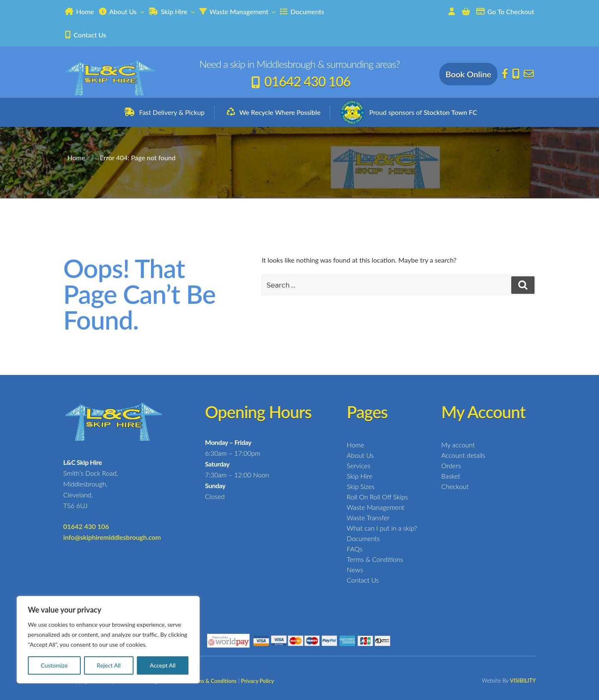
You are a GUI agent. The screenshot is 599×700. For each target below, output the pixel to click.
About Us (122, 11)
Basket (451, 476)
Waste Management (238, 11)
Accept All (163, 665)
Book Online (468, 74)
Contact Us (85, 35)
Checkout (455, 486)
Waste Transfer (368, 518)
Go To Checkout (505, 11)
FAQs (355, 549)
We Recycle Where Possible (280, 112)
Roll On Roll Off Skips (377, 497)
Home (79, 11)
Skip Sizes (361, 486)
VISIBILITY (523, 680)
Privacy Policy (257, 681)
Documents (302, 11)
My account (458, 445)
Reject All (109, 665)
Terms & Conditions (375, 559)
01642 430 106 (307, 81)
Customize (54, 665)
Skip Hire (172, 11)
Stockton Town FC (450, 112)
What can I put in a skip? (382, 528)
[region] (108, 640)
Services (359, 465)
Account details (463, 455)
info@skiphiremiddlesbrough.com (112, 537)
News (355, 570)
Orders (451, 465)
